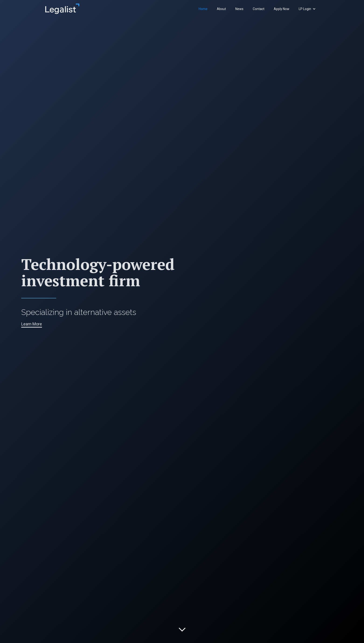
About (221, 9)
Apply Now (282, 9)
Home (203, 9)
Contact (259, 9)
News (239, 9)
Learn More (32, 324)
